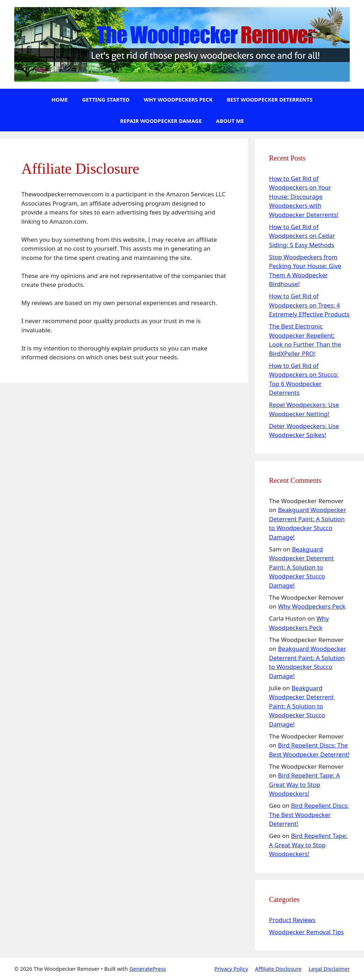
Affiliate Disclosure (279, 969)
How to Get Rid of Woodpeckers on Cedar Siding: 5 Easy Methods (302, 236)
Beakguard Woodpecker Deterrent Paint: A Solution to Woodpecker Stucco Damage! (301, 567)
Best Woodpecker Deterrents (270, 99)
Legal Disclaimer (329, 969)
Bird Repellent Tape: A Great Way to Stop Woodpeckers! (304, 784)
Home (60, 99)
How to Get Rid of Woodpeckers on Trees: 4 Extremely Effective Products (309, 305)
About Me (230, 121)
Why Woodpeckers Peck (178, 99)
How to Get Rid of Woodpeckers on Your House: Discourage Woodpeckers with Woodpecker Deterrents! (304, 197)
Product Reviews (292, 920)
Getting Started (106, 99)
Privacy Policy (231, 969)
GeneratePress (148, 969)
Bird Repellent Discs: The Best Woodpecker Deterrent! (309, 815)
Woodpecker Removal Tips (306, 932)
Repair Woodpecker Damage (161, 121)
